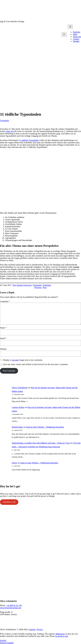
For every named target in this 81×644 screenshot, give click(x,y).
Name (3, 328)
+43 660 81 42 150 (14, 605)
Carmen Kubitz (18, 407)
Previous (38, 287)
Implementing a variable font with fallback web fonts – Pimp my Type (41, 443)
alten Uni (10, 131)
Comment (5, 301)
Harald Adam (17, 427)
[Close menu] (70, 27)
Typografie (4, 121)
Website (3, 349)
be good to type (62, 636)
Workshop (47, 285)
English (3, 640)
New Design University (22, 285)
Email (3, 338)
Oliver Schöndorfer (20, 388)
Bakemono (60, 634)
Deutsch (4, 643)
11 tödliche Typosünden (29, 140)
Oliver (14, 463)
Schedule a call (9, 502)
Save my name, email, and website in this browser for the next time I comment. (36, 364)
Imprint (32, 629)
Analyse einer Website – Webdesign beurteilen (45, 427)
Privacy (40, 629)
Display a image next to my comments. (23, 360)
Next (45, 287)
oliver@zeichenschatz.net (11, 608)
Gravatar (15, 360)
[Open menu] (64, 35)
